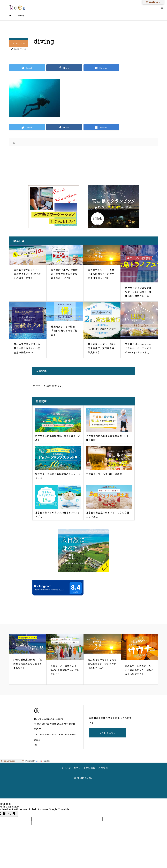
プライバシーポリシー (71, 768)
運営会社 (103, 768)
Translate (43, 761)
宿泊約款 (91, 768)
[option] (28, 659)
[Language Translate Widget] (12, 761)
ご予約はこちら (108, 733)
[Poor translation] (12, 814)
